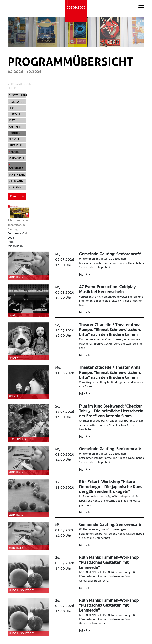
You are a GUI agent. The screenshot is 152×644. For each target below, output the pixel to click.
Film (12, 108)
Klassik (14, 139)
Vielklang (16, 181)
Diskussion (17, 102)
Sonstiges (16, 168)
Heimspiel (15, 114)
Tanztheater (17, 175)
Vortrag (15, 187)
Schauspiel (17, 158)
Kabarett (15, 127)
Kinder (15, 133)
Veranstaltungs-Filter (20, 86)
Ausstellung (17, 95)
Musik (15, 152)
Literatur (15, 145)
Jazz (12, 120)
